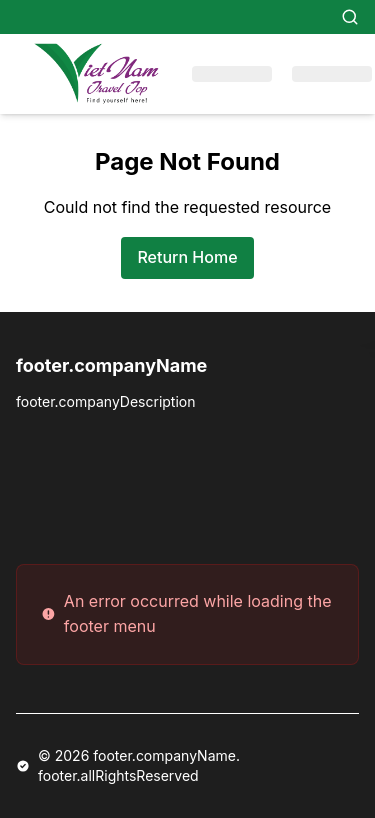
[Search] (350, 17)
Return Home (187, 257)
